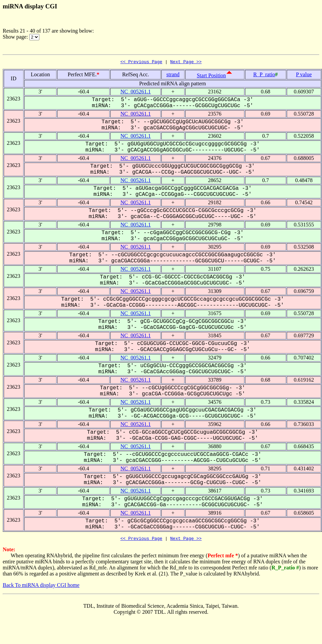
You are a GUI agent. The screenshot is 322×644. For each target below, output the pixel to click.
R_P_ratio (264, 75)
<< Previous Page (141, 62)
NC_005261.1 (135, 93)
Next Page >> (186, 62)
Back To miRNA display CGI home (41, 587)
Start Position (211, 76)
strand (173, 75)
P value (304, 75)
